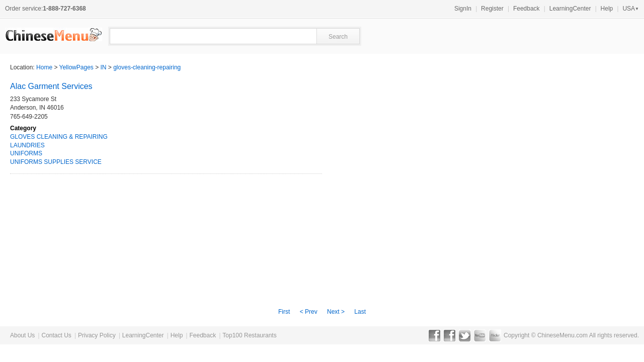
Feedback (527, 9)
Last (360, 312)
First (284, 312)
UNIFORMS (26, 153)
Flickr (495, 335)
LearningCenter (570, 9)
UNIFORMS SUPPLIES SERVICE (56, 162)
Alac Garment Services (51, 86)
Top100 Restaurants (249, 335)
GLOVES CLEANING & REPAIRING (59, 137)
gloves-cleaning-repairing (147, 67)
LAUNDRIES (27, 145)
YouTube (480, 335)
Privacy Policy (97, 335)
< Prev (309, 312)
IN (104, 67)
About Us (22, 335)
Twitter (465, 335)
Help (607, 9)
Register (492, 9)
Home (44, 67)
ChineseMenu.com (562, 335)
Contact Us (56, 335)
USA (631, 9)
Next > (336, 312)
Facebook (434, 335)
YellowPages (76, 67)
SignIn (463, 9)
